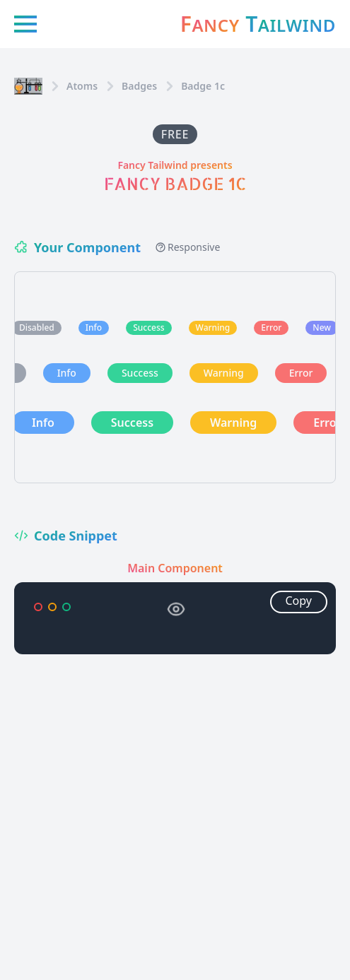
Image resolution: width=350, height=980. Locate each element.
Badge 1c (203, 86)
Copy (299, 601)
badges (139, 86)
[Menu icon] (25, 24)
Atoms (82, 86)
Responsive (187, 247)
